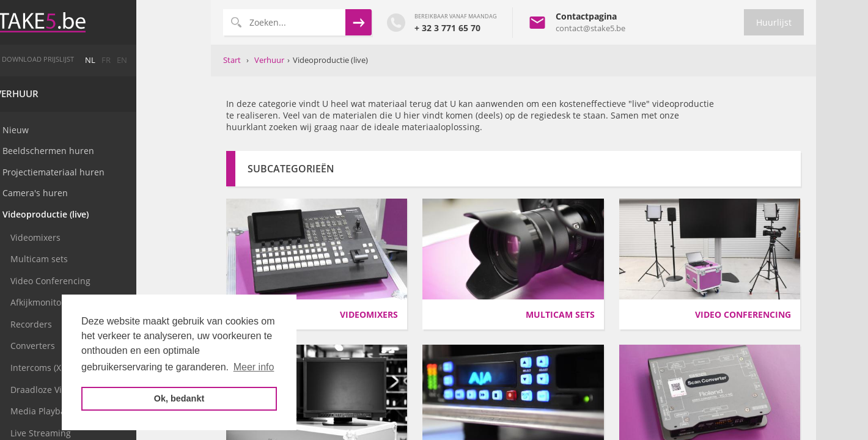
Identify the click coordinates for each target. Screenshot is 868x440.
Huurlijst (774, 22)
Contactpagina (586, 16)
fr (181, 60)
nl (165, 60)
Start (232, 60)
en (197, 60)
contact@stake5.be (590, 28)
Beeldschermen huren (123, 151)
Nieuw (90, 130)
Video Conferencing (125, 281)
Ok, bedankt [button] (179, 398)
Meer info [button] (254, 367)
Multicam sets (114, 259)
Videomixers (110, 237)
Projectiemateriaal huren (128, 172)
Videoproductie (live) (120, 214)
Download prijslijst (112, 59)
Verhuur (92, 94)
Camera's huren (110, 193)
